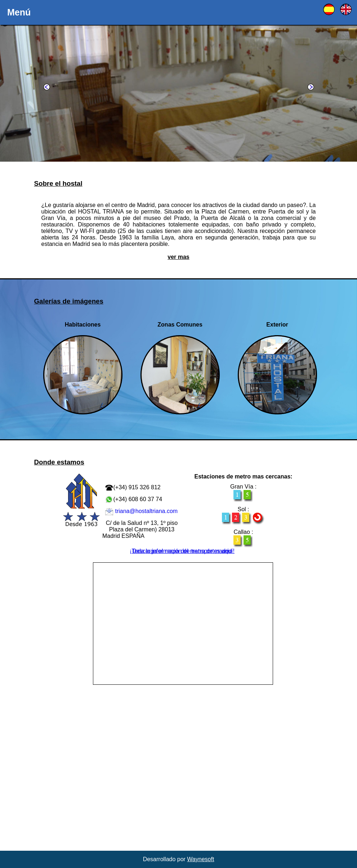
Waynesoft (200, 859)
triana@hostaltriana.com (146, 511)
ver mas (178, 257)
